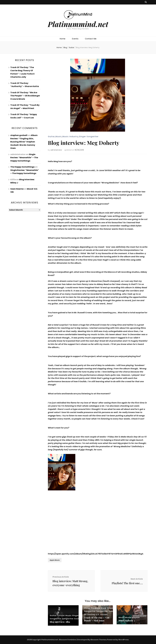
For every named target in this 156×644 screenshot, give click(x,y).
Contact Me (91, 39)
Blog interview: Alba (60, 622)
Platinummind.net (78, 24)
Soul (76, 619)
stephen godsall (19, 135)
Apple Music (55, 560)
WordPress (123, 640)
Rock (104, 608)
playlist (136, 617)
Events (75, 39)
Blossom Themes (99, 640)
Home (62, 39)
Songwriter (68, 619)
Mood (121, 617)
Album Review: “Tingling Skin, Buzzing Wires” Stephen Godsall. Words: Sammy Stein (24, 142)
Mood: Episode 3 (127, 621)
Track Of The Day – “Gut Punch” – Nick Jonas (97, 619)
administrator (56, 150)
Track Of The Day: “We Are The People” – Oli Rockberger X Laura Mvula (25, 96)
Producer (96, 608)
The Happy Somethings (22, 167)
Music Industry (70, 137)
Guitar (51, 137)
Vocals (104, 615)
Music (59, 137)
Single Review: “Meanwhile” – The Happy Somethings (24, 158)
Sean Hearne (17, 189)
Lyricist (61, 616)
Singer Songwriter (89, 137)
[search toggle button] (146, 2)
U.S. (98, 615)
